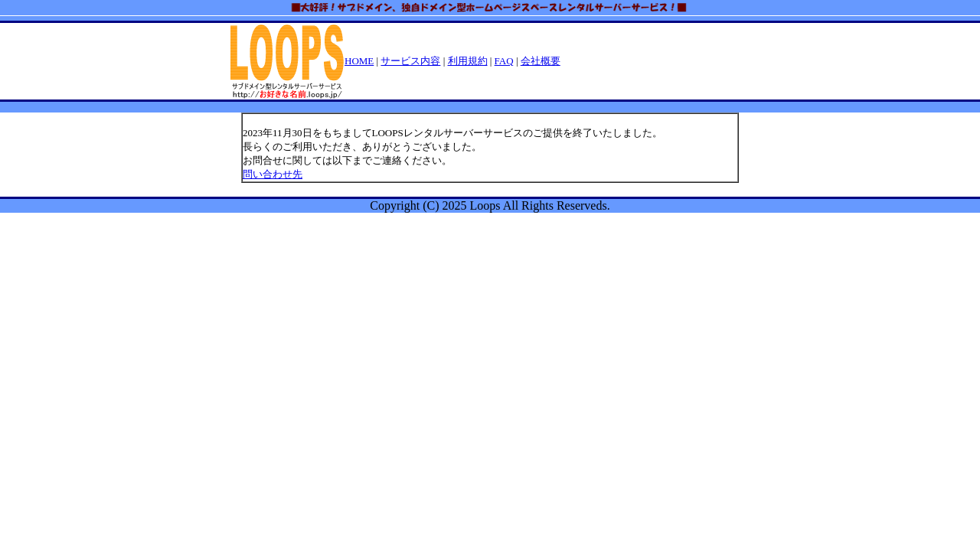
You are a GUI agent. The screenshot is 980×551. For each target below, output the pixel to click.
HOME (359, 61)
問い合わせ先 (273, 174)
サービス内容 (410, 61)
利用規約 (468, 61)
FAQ (504, 61)
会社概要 (541, 61)
